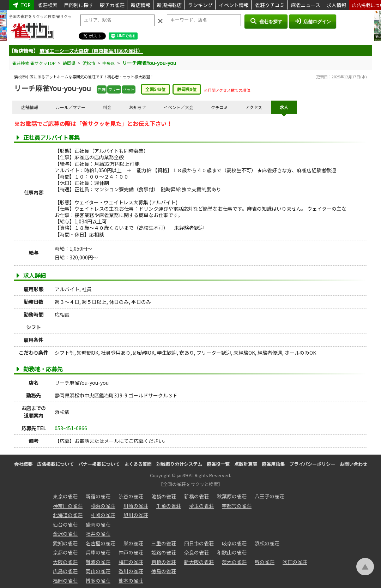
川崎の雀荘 (136, 506)
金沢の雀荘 (65, 534)
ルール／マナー (71, 107)
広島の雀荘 (65, 571)
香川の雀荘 (131, 571)
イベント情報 (234, 5)
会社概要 (23, 464)
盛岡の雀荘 (98, 524)
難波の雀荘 (98, 562)
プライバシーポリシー (312, 464)
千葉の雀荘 (169, 506)
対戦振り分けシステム (179, 464)
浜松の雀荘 (267, 543)
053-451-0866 (71, 428)
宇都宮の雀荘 (237, 506)
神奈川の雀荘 (68, 506)
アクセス (254, 107)
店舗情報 (30, 107)
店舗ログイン (313, 21)
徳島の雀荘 (164, 571)
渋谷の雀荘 (131, 496)
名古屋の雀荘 (101, 543)
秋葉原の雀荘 (232, 496)
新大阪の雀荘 (199, 562)
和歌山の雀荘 (232, 552)
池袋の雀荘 (164, 496)
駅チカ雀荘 (112, 5)
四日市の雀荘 (199, 543)
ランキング (200, 5)
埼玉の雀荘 (201, 506)
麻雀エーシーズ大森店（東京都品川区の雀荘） (91, 51)
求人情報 (337, 5)
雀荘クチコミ (270, 5)
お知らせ (138, 107)
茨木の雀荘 (234, 562)
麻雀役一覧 (218, 464)
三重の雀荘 (164, 543)
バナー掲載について (99, 464)
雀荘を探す (266, 21)
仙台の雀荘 (65, 524)
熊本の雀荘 (131, 581)
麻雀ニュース (306, 5)
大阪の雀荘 (65, 562)
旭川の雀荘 (136, 515)
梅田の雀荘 (131, 562)
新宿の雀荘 (98, 496)
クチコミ (219, 107)
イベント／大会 (179, 107)
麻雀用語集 (273, 464)
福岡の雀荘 (65, 581)
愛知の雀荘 (65, 543)
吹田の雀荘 (295, 562)
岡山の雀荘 (98, 571)
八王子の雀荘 (270, 496)
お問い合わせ (353, 464)
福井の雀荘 (98, 534)
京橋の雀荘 (164, 562)
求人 (284, 107)
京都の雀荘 (65, 552)
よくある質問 (138, 464)
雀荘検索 (48, 5)
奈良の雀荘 (196, 552)
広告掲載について (55, 464)
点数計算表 (246, 464)
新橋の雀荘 (196, 496)
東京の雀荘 (65, 496)
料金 (107, 107)
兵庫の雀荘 (98, 552)
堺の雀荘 (265, 562)
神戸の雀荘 (131, 552)
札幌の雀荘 (103, 515)
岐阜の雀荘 (234, 543)
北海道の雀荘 (68, 515)
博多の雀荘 (98, 581)
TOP (22, 5)
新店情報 (141, 5)
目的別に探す (79, 5)
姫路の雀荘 (164, 552)
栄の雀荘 (133, 543)
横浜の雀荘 (103, 506)
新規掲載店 (169, 5)
